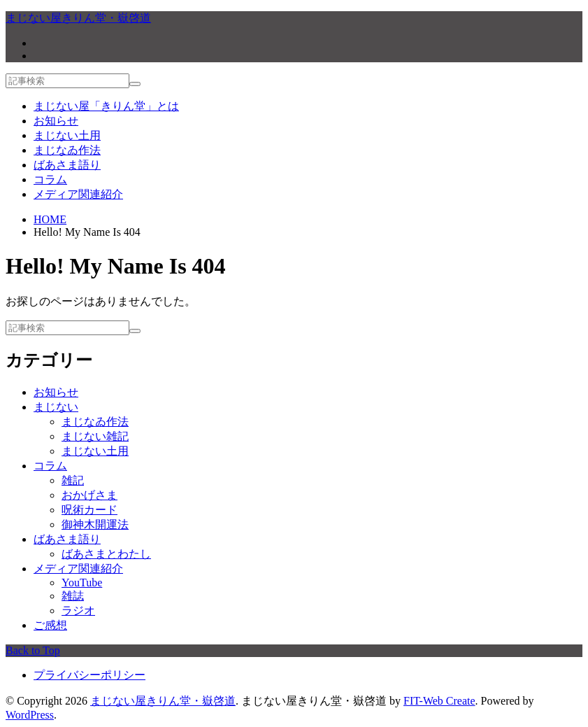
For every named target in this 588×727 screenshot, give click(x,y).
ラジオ (78, 610)
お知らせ (56, 121)
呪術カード (89, 510)
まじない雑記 (95, 436)
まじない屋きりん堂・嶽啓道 (163, 701)
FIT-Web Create (439, 701)
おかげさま (89, 495)
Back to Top (33, 650)
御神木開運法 (95, 524)
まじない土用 (67, 135)
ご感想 (50, 625)
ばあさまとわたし (106, 554)
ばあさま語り (67, 165)
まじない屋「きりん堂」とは (106, 106)
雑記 (73, 480)
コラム (50, 179)
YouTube (82, 583)
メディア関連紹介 (78, 194)
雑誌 (73, 596)
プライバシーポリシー (89, 675)
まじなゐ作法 (67, 150)
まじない (56, 407)
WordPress (30, 715)
